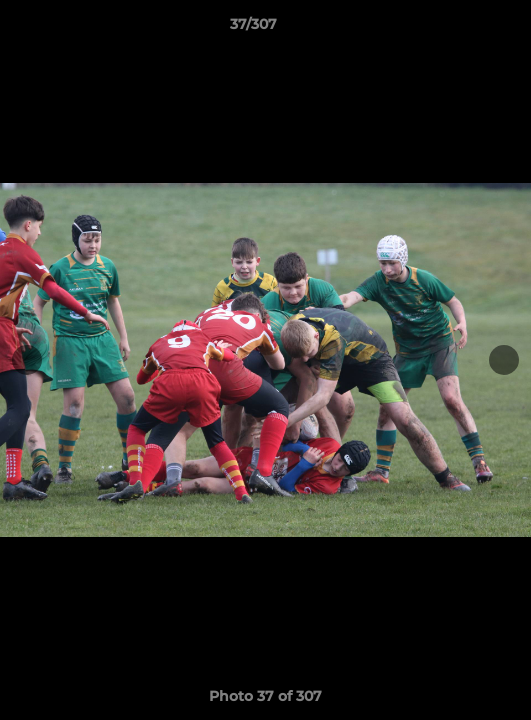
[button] (459, 29)
